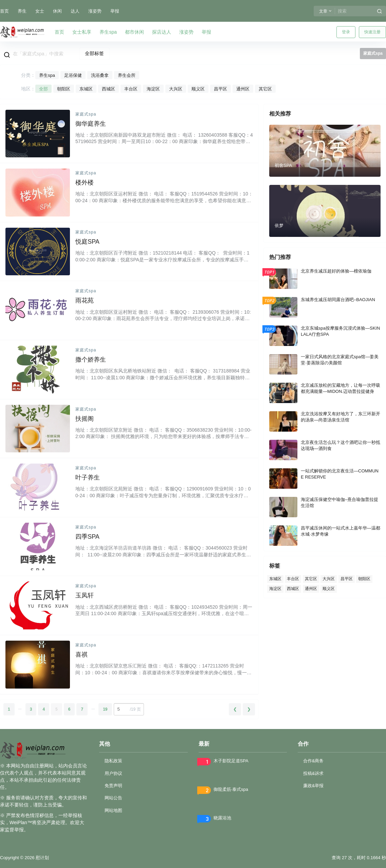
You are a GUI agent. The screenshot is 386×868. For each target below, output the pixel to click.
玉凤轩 (85, 595)
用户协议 (113, 773)
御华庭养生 (91, 124)
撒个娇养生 (91, 360)
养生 (22, 11)
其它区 (265, 89)
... (20, 708)
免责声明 (113, 786)
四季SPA (87, 537)
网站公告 (113, 798)
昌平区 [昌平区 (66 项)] (347, 579)
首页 (4, 11)
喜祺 (81, 655)
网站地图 (113, 810)
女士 (40, 11)
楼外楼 (85, 183)
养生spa (47, 75)
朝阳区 (64, 89)
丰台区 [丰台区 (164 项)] (293, 579)
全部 (43, 89)
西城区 (108, 89)
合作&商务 (314, 761)
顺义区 (198, 89)
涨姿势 (95, 11)
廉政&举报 (314, 786)
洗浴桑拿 (100, 75)
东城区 (86, 89)
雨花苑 (85, 300)
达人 (75, 11)
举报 (115, 11)
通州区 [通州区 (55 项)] (311, 588)
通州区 (243, 89)
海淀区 (153, 89)
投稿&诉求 (314, 773)
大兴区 (176, 89)
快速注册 (372, 32)
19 (105, 709)
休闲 (57, 11)
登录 (346, 32)
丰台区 (131, 89)
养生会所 (127, 75)
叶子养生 (88, 478)
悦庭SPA (87, 242)
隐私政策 (113, 761)
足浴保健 (73, 75)
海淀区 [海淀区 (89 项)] (275, 588)
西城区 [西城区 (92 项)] (293, 588)
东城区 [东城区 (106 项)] (275, 579)
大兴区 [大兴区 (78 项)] (329, 579)
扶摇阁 (85, 419)
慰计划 (42, 858)
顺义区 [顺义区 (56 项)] (329, 588)
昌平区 (220, 89)
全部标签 (94, 53)
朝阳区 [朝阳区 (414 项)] (364, 579)
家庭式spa (86, 114)
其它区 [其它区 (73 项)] (311, 579)
